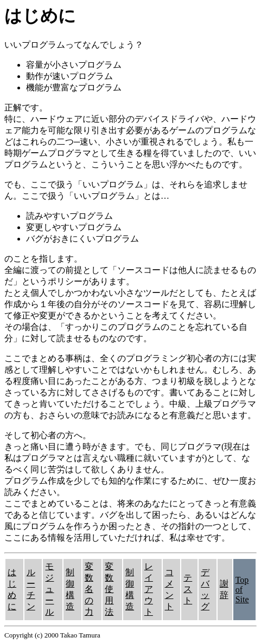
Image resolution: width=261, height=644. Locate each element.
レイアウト (149, 589)
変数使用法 (109, 589)
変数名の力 (89, 589)
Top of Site (242, 590)
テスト (188, 589)
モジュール (49, 589)
